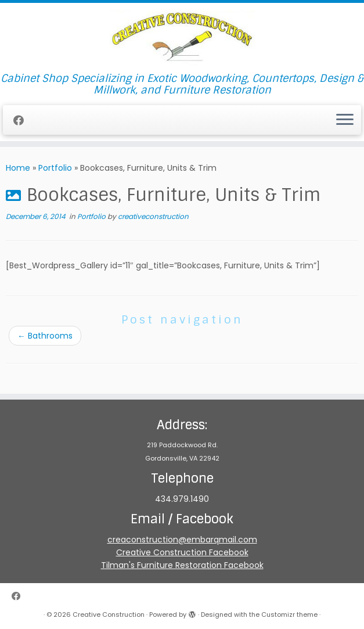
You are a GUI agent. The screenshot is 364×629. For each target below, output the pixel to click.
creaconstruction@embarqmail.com (182, 540)
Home (18, 168)
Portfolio (55, 168)
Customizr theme (289, 614)
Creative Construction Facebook (182, 552)
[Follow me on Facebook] (22, 121)
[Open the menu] (345, 120)
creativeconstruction (153, 216)
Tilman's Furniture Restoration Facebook (182, 565)
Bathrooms (45, 336)
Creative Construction (109, 614)
